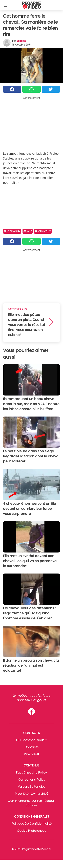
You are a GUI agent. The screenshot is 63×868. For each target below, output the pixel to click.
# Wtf (28, 231)
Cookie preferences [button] (32, 831)
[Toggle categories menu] (6, 5)
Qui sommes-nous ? (32, 740)
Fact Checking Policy (32, 772)
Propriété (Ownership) (32, 794)
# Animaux (12, 231)
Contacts (32, 747)
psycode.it (32, 754)
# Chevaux (43, 231)
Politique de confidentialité (32, 824)
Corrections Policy (32, 780)
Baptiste (21, 41)
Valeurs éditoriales (32, 787)
